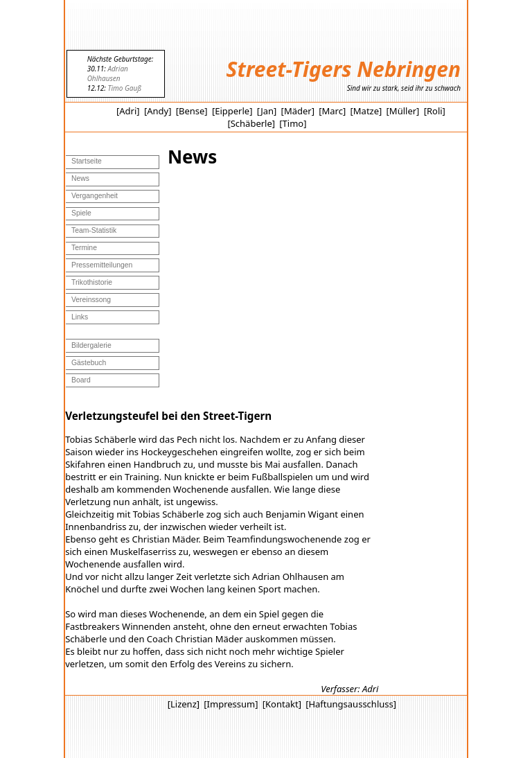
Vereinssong (91, 300)
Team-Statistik (94, 230)
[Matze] (366, 111)
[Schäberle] (251, 123)
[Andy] (158, 111)
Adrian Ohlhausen (108, 73)
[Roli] (435, 111)
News (80, 178)
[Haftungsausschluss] (351, 704)
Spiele (81, 213)
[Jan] (267, 111)
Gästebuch (89, 363)
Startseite (87, 161)
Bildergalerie (91, 345)
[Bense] (192, 111)
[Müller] (403, 111)
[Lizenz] (184, 704)
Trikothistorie (92, 282)
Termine (84, 248)
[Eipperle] (232, 111)
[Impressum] (231, 704)
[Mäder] (298, 111)
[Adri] (128, 111)
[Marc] (332, 111)
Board (81, 380)
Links (80, 317)
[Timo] (293, 123)
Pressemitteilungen (102, 265)
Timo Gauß (124, 88)
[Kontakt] (282, 704)
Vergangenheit (95, 196)
